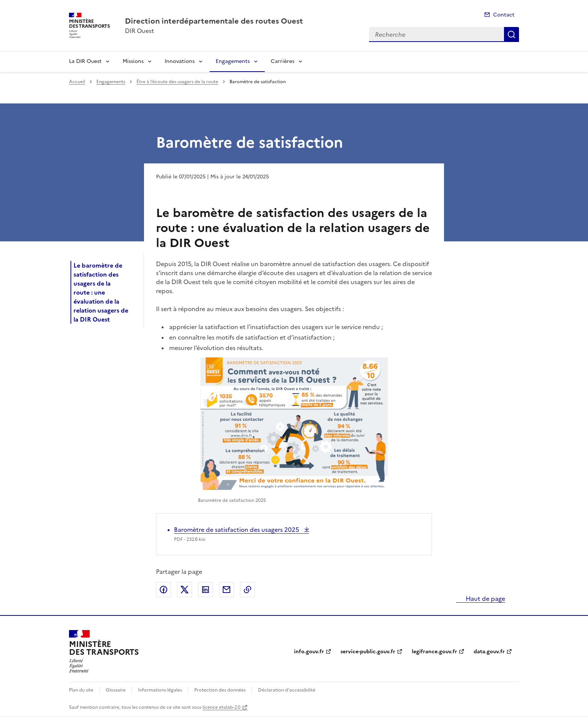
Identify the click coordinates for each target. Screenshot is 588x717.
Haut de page (485, 599)
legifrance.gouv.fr (434, 652)
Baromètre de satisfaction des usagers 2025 (237, 530)
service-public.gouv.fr (368, 652)
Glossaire (116, 690)
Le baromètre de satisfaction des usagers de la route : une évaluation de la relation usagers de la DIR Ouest (101, 292)
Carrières (283, 61)
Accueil (77, 82)
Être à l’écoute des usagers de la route (177, 82)
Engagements (233, 61)
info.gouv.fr (309, 652)
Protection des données (220, 690)
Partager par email (226, 590)
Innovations (180, 61)
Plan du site (81, 690)
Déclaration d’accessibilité (287, 690)
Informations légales (160, 690)
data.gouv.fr (489, 652)
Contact (504, 15)
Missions (133, 61)
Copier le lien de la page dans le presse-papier (247, 590)
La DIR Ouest (85, 61)
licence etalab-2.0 (221, 707)
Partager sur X (184, 590)
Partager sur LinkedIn (205, 590)
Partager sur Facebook (163, 590)
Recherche (511, 34)
